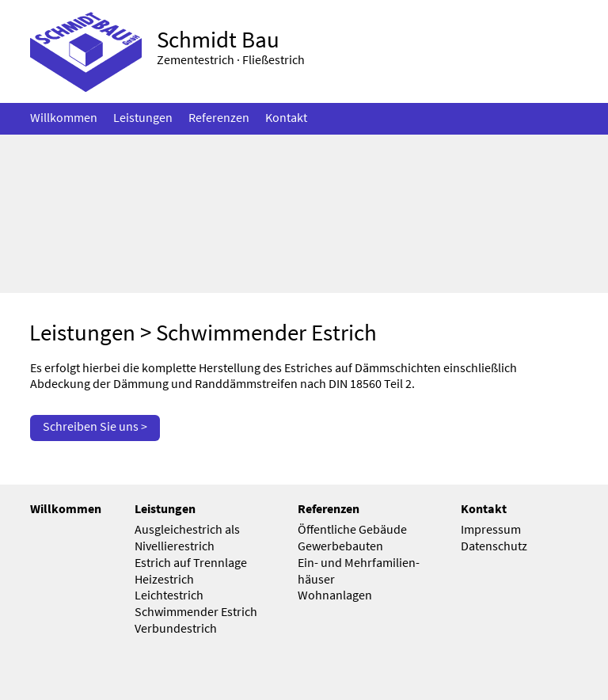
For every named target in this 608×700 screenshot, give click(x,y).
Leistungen (82, 333)
